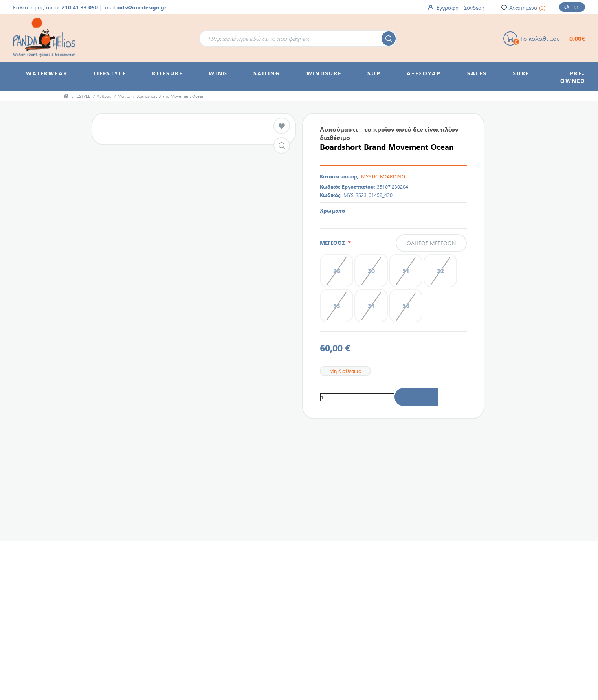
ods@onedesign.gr (142, 7)
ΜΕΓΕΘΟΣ (334, 243)
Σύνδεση (474, 8)
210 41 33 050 (80, 7)
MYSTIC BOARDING (383, 176)
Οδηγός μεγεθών (431, 243)
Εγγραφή (448, 8)
